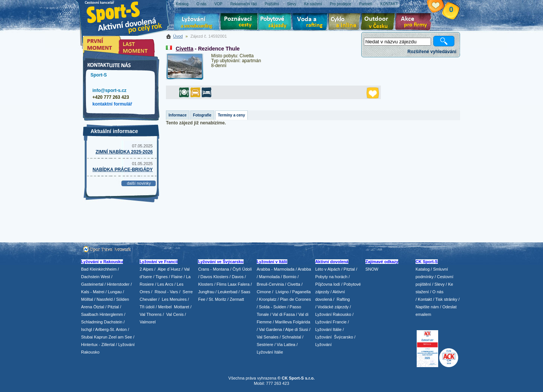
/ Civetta (293, 284)
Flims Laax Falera (233, 284)
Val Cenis (175, 314)
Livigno (282, 292)
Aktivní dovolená (379, 23)
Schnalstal (292, 337)
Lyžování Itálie (270, 352)
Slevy (439, 284)
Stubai (87, 337)
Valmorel (148, 322)
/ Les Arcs (164, 284)
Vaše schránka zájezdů (441, 7)
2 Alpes (146, 269)
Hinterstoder (118, 284)
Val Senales (268, 337)
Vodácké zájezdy (333, 307)
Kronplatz (268, 299)
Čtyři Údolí (242, 269)
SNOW (372, 269)
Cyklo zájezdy (346, 23)
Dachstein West (96, 277)
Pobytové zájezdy (276, 23)
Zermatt (237, 299)
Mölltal (87, 299)
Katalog (423, 269)
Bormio (290, 277)
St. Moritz (218, 299)
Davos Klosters (215, 277)
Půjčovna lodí (328, 284)
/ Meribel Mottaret (173, 307)
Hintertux (89, 345)
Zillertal (109, 345)
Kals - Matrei (93, 292)
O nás (438, 292)
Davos (238, 277)
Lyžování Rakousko (333, 314)
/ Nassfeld (104, 299)
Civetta (185, 49)
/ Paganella (300, 292)
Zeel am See (120, 337)
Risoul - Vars (166, 292)
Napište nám (427, 307)
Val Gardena (271, 329)
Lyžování (197, 23)
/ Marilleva (282, 322)
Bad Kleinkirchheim (99, 269)
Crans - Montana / (215, 269)
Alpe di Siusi (297, 329)
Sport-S (99, 75)
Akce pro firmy (415, 23)
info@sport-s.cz (109, 90)
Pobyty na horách (331, 277)
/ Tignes (160, 277)
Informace (178, 115)
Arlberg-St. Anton (111, 329)
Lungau (115, 292)
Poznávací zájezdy (239, 23)
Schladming (93, 322)
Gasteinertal (92, 284)
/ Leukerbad (226, 292)
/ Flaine (176, 277)
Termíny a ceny (232, 115)
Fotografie (202, 115)
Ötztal (99, 307)
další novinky (139, 183)
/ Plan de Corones (294, 299)
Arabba (304, 269)
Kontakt (425, 299)
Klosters (206, 284)
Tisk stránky (446, 299)
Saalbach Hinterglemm (102, 314)
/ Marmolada (268, 277)
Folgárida (302, 322)
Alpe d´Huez (170, 269)
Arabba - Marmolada (276, 269)
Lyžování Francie (331, 322)
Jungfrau (206, 292)
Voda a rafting (311, 23)
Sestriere (265, 345)
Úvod (178, 36)
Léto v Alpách (328, 269)
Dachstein (113, 322)
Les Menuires (174, 299)
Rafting (343, 299)
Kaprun (100, 337)
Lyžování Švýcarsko (334, 337)
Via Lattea (286, 345)
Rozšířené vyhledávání (432, 52)
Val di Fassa (284, 314)
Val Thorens (150, 314)
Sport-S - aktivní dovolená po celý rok (128, 16)
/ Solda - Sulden (271, 307)
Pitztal (113, 307)
